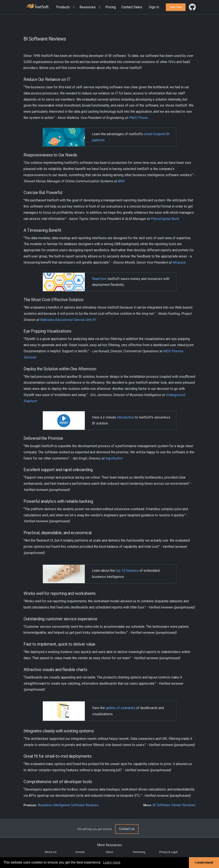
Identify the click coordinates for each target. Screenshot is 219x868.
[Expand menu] (73, 7)
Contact (80, 852)
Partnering (139, 852)
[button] (66, 7)
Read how (99, 279)
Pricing (111, 7)
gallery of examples (121, 708)
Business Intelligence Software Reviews (68, 805)
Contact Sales (132, 7)
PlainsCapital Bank (165, 219)
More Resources (109, 845)
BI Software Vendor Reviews (174, 805)
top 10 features (127, 571)
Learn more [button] (112, 862)
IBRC (121, 181)
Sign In (154, 7)
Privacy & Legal (168, 852)
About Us (51, 852)
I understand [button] (204, 862)
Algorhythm (114, 458)
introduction (126, 417)
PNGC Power (138, 118)
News (109, 852)
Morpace (179, 262)
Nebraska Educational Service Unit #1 (68, 320)
